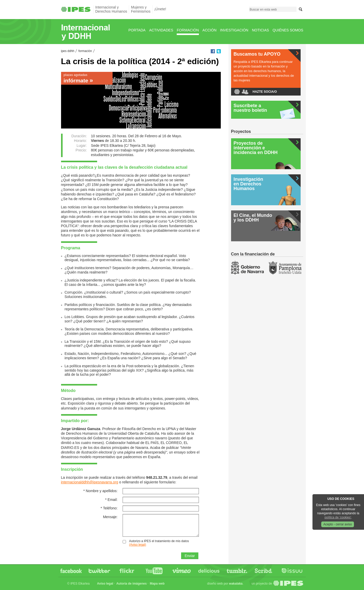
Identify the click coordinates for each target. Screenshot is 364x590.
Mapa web (157, 584)
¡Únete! (160, 9)
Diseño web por (225, 584)
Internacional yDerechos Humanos (111, 9)
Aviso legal (105, 584)
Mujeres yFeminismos (141, 9)
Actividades (161, 30)
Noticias (260, 30)
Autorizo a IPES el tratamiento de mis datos (159, 543)
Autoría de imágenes (131, 584)
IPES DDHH (68, 51)
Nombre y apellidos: (100, 491)
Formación (188, 30)
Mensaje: (110, 517)
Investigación (234, 30)
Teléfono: (109, 508)
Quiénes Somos (288, 30)
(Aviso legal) (138, 545)
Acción (209, 30)
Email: (111, 500)
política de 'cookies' (338, 517)
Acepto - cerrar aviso (338, 524)
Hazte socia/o (265, 92)
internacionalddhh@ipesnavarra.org (90, 482)
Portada (137, 30)
